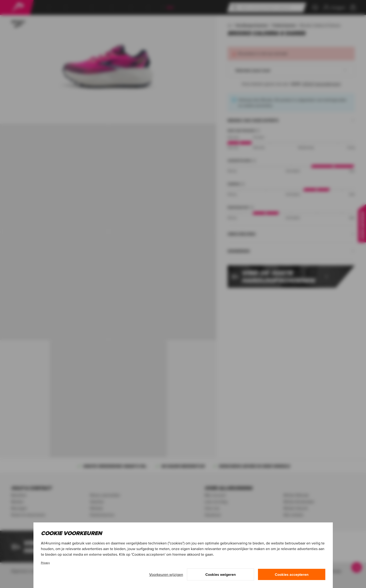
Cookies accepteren (292, 574)
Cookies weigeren (221, 574)
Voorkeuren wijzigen (166, 574)
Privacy (45, 563)
